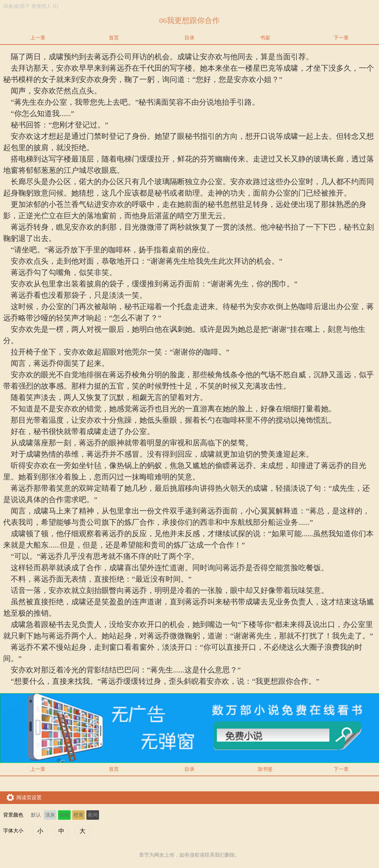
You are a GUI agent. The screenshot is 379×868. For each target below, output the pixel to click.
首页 (114, 38)
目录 (189, 38)
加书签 (265, 769)
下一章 (341, 38)
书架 (265, 38)
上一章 (38, 38)
